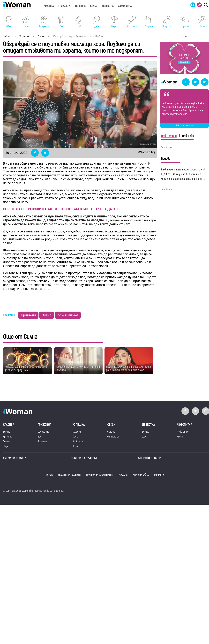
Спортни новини (150, 458)
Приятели (28, 315)
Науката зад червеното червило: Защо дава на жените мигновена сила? (128, 368)
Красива (49, 6)
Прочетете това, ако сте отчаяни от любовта (78, 368)
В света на (78, 442)
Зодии (75, 446)
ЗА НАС (49, 475)
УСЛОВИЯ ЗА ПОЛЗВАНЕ (69, 475)
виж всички (167, 147)
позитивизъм (68, 315)
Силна (47, 315)
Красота (7, 437)
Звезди (146, 432)
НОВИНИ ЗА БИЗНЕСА (84, 458)
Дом (40, 437)
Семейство (43, 432)
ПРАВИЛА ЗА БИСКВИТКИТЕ (100, 475)
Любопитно (183, 432)
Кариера (77, 432)
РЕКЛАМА (123, 475)
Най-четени (169, 136)
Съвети (111, 432)
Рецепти (42, 442)
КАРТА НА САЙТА (141, 475)
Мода (5, 446)
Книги (180, 437)
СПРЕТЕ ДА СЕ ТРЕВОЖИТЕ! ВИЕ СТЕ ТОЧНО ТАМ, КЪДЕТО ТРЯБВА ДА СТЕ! (61, 209)
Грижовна (64, 6)
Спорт (6, 442)
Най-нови (188, 136)
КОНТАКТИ (159, 475)
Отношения (113, 437)
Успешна (80, 6)
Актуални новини (15, 458)
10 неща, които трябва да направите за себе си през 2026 (26, 368)
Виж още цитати (184, 125)
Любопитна (125, 6)
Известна (108, 6)
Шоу (144, 437)
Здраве (6, 432)
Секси (94, 6)
